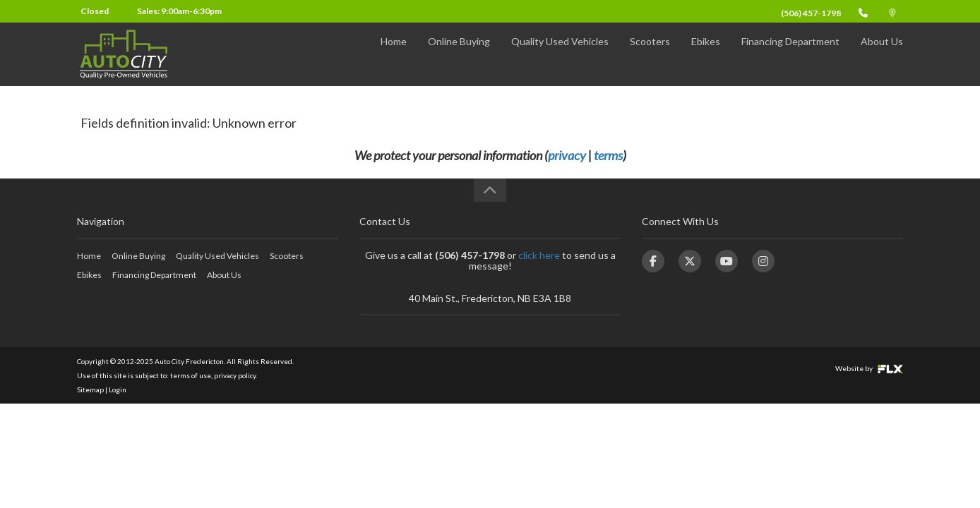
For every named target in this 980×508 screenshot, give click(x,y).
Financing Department (790, 54)
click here (539, 255)
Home (394, 54)
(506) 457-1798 (811, 13)
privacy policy (235, 375)
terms (608, 155)
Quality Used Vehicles (560, 54)
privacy (567, 155)
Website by (869, 368)
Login (118, 389)
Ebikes (706, 54)
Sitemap (90, 389)
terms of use (191, 375)
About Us (882, 54)
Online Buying (459, 54)
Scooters (650, 54)
